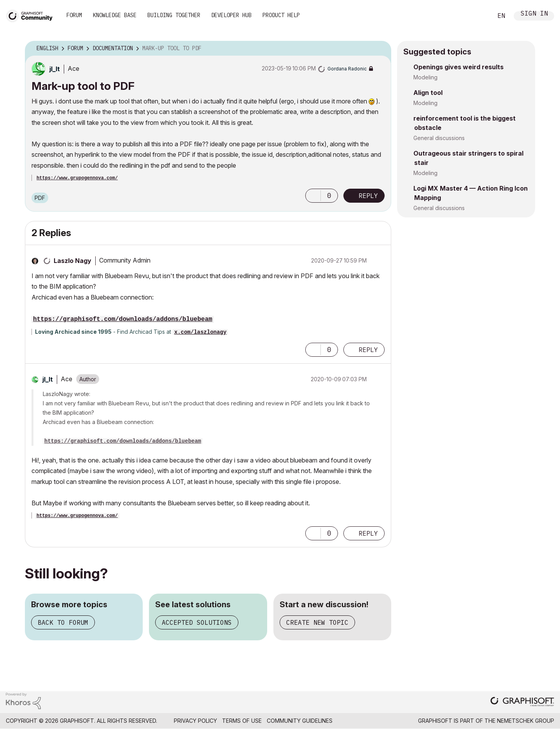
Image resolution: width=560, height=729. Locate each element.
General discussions (439, 138)
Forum (74, 15)
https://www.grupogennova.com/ (77, 178)
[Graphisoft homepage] (522, 702)
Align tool (428, 93)
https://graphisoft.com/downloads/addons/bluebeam (123, 319)
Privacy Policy (195, 721)
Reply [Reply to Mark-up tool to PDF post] (368, 196)
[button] (313, 196)
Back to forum (63, 622)
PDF (40, 198)
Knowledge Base (115, 15)
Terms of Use (242, 721)
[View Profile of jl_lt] (55, 69)
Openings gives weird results (458, 67)
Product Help (281, 15)
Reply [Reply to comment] (368, 350)
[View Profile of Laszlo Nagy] (73, 261)
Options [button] (380, 49)
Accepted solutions (197, 622)
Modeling (425, 77)
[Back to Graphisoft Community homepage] (32, 15)
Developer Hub (231, 15)
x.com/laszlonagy (200, 332)
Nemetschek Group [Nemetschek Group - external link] (526, 721)
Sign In (534, 14)
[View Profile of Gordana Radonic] (347, 69)
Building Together (174, 15)
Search (478, 16)
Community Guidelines (300, 721)
